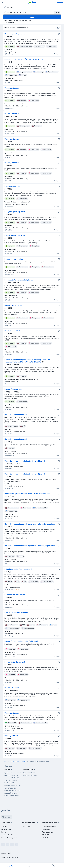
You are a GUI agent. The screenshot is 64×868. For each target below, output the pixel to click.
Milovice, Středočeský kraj (12, 796)
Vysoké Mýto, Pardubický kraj (13, 773)
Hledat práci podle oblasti (30, 775)
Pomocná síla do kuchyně (15, 595)
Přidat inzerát (26, 826)
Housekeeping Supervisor (15, 34)
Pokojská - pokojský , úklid (15, 212)
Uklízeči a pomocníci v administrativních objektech (25, 461)
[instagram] (8, 844)
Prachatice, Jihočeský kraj (12, 791)
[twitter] (12, 844)
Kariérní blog (46, 829)
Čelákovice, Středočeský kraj (13, 778)
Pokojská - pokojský (12, 186)
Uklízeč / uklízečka (12, 688)
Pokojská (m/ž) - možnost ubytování (19, 280)
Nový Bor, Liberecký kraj (11, 775)
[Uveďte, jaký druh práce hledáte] (32, 7)
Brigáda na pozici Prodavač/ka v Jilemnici (21, 569)
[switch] (58, 28)
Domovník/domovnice (13, 389)
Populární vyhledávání (49, 826)
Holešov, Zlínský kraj (10, 783)
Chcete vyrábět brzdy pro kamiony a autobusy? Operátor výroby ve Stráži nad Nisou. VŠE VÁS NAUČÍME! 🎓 (27, 361)
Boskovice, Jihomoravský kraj (13, 785)
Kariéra (4, 832)
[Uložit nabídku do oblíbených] (59, 34)
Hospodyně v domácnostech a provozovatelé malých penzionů (30, 524)
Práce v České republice (9, 838)
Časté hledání (10, 766)
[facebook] (3, 844)
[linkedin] (16, 844)
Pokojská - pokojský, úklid (15, 235)
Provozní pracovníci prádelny (16, 612)
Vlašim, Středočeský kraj (11, 780)
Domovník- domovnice (13, 305)
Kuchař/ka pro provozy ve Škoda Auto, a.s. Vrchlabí (24, 59)
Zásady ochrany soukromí (10, 857)
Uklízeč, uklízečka (12, 88)
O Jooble (4, 826)
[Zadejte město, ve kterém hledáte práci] (32, 12)
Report (57, 54)
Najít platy (45, 837)
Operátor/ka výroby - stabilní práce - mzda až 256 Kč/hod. (27, 494)
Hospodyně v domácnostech (16, 415)
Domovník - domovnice (14, 259)
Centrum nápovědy (7, 835)
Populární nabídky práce (30, 773)
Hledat (32, 17)
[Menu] (3, 3)
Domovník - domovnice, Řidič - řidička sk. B (21, 641)
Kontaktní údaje (6, 829)
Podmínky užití (6, 853)
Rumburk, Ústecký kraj (11, 793)
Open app (59, 3)
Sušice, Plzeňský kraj (10, 788)
